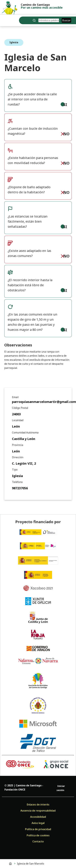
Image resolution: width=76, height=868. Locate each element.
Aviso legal (38, 823)
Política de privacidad (38, 829)
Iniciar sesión (61, 788)
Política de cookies (38, 835)
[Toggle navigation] (5, 21)
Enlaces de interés (38, 805)
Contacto (38, 841)
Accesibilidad (38, 817)
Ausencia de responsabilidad (38, 811)
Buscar (66, 20)
